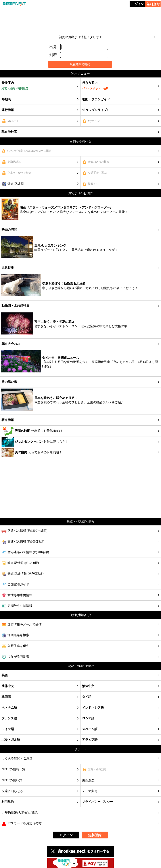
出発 (53, 47)
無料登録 (95, 835)
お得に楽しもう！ (35, 442)
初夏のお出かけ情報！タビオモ (80, 37)
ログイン (66, 835)
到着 (53, 55)
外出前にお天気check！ (32, 431)
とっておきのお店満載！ (32, 453)
